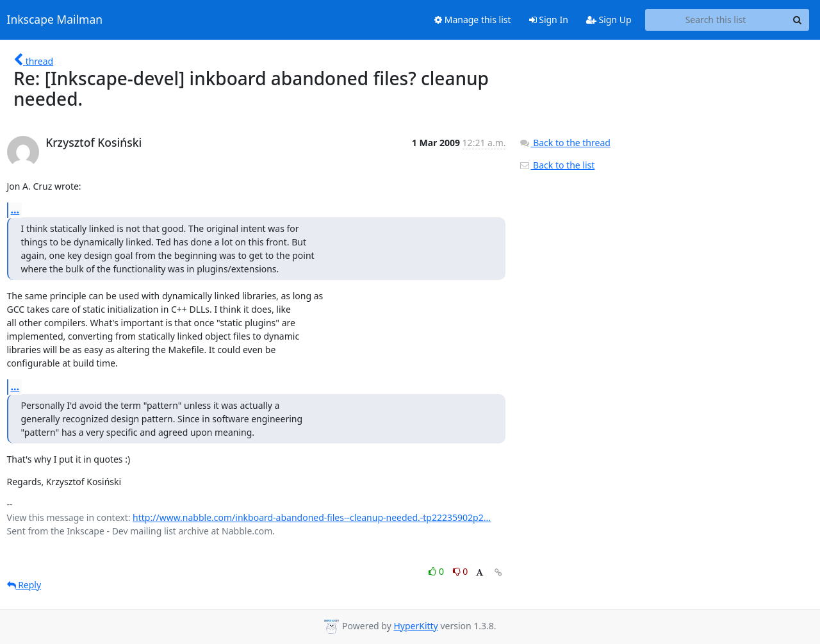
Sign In (549, 20)
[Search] (798, 20)
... (15, 210)
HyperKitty (415, 626)
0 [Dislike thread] (461, 571)
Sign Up (609, 20)
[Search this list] (716, 20)
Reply (24, 585)
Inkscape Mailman (55, 20)
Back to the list (557, 165)
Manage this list (473, 20)
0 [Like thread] (437, 571)
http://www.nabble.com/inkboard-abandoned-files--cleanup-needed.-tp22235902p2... (312, 517)
